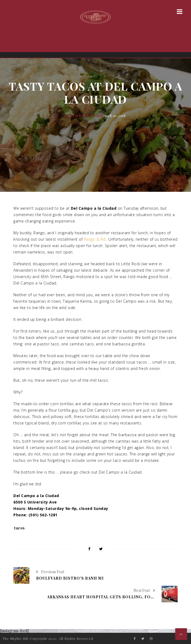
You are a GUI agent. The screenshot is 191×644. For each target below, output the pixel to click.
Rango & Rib (95, 239)
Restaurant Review (84, 116)
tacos (20, 528)
